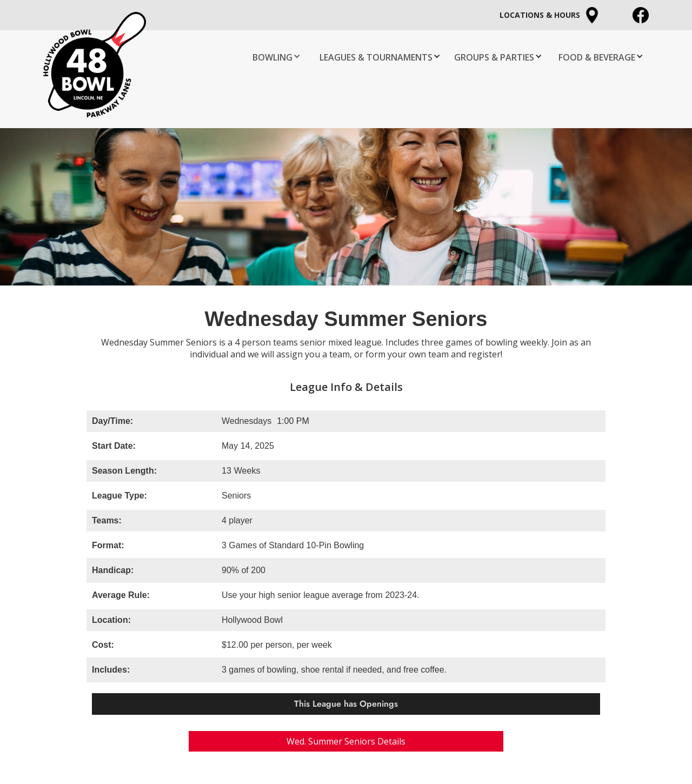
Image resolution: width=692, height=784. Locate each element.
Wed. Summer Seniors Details (346, 741)
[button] (278, 56)
